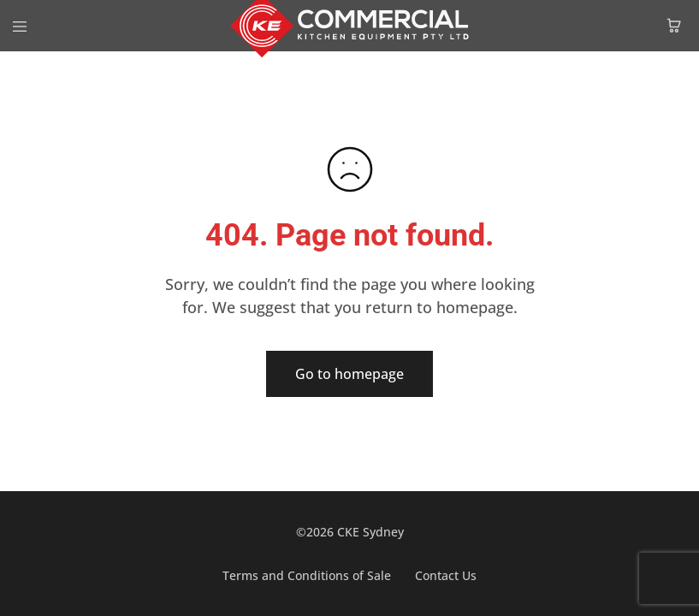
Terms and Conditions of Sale (307, 575)
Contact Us (446, 575)
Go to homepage (349, 374)
